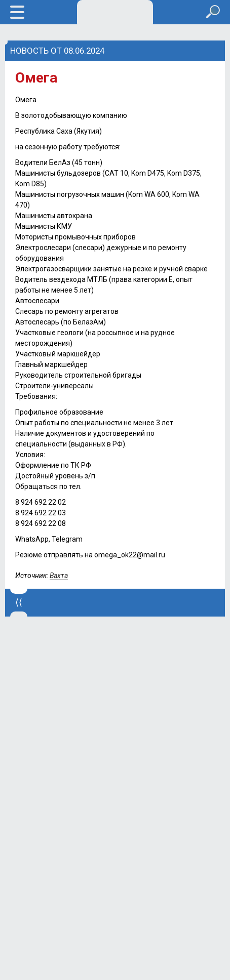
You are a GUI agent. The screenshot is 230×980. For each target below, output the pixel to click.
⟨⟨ (19, 602)
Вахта (59, 576)
